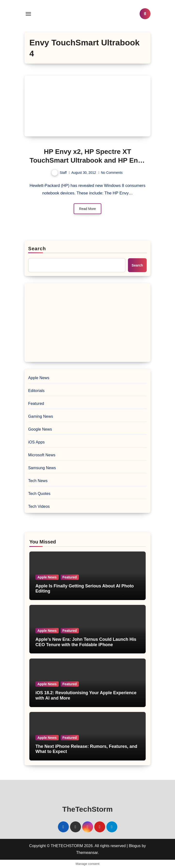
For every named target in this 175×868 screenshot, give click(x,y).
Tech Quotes (39, 494)
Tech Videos (39, 506)
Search (37, 249)
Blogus (135, 846)
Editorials (36, 391)
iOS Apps (36, 442)
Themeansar (87, 853)
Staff (59, 173)
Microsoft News (42, 455)
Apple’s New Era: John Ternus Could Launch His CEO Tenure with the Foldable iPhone (86, 642)
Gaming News (41, 416)
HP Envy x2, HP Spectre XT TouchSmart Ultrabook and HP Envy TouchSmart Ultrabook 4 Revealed (87, 160)
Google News (40, 429)
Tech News (38, 481)
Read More (87, 209)
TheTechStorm (87, 809)
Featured (36, 404)
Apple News (39, 378)
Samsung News (42, 468)
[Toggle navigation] (28, 14)
